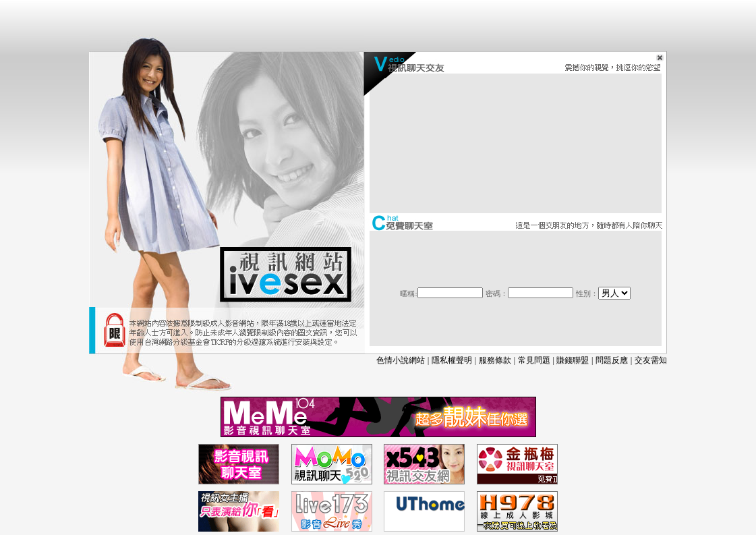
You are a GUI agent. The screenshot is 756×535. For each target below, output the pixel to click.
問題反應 (612, 360)
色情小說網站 (401, 360)
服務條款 (495, 360)
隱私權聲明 (452, 360)
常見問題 (534, 360)
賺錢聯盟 (573, 360)
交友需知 (651, 360)
